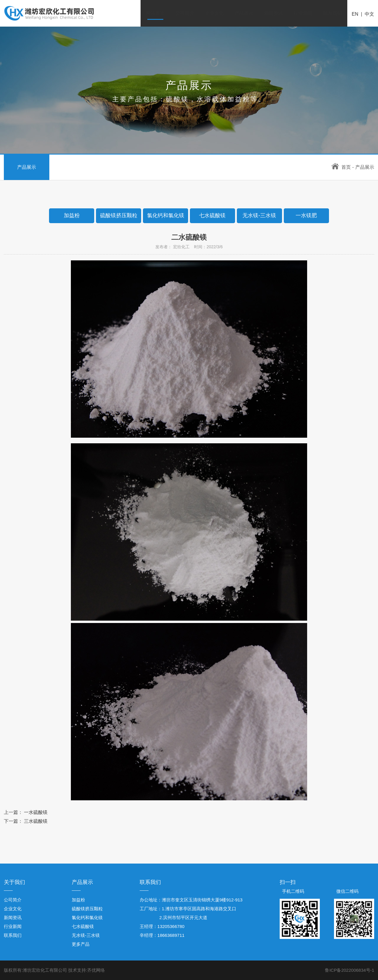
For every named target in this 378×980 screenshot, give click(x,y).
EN (355, 14)
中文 (369, 14)
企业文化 (214, 13)
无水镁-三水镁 (86, 935)
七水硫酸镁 (83, 926)
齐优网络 (96, 970)
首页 (341, 167)
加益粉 (78, 900)
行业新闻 (303, 13)
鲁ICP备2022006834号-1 (350, 970)
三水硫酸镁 (36, 821)
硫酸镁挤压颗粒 (87, 909)
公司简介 (185, 13)
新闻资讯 (273, 13)
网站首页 (155, 13)
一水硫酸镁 (36, 812)
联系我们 (333, 13)
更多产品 (81, 944)
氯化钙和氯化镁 (87, 917)
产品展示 (244, 13)
